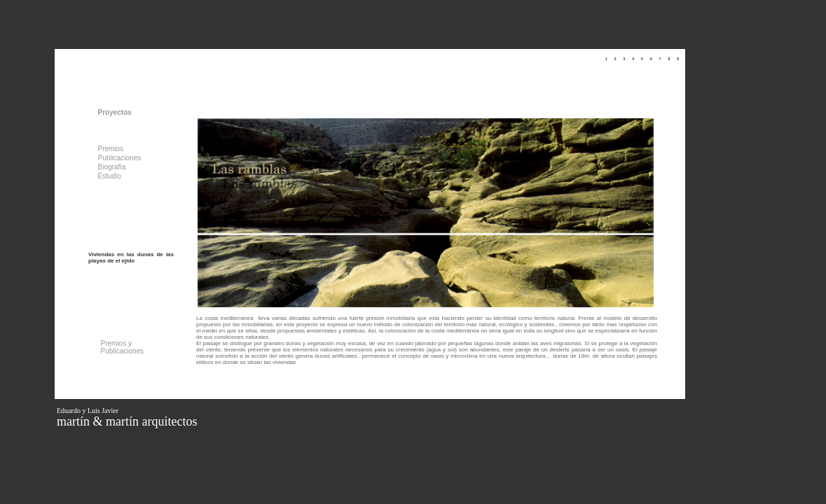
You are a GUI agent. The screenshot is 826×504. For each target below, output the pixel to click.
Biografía (112, 167)
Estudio (110, 176)
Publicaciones (120, 158)
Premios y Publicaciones (123, 347)
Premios (111, 149)
